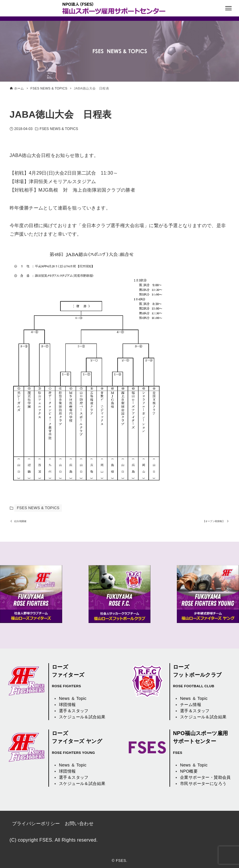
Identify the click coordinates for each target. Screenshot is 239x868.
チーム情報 (191, 705)
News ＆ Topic (73, 699)
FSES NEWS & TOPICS (59, 129)
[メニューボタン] (228, 8)
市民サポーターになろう (203, 783)
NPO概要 (189, 771)
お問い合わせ (79, 824)
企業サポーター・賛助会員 (205, 777)
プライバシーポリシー (36, 824)
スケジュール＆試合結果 (82, 717)
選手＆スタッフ (74, 711)
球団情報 (67, 705)
